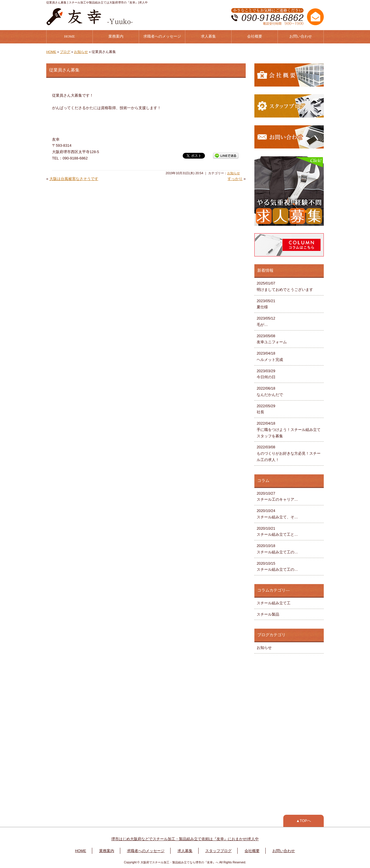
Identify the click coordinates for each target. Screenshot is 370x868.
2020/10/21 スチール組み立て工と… (277, 532)
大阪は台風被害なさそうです (74, 179)
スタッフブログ (218, 851)
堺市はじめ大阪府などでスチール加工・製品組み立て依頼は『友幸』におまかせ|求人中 (185, 839)
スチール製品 (268, 614)
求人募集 (208, 36)
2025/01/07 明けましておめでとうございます (285, 286)
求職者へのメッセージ (162, 36)
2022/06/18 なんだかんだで (270, 391)
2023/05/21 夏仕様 (266, 304)
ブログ (65, 52)
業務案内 (116, 36)
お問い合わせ (301, 36)
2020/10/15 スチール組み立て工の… (277, 567)
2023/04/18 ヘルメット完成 (270, 356)
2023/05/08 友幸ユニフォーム (272, 339)
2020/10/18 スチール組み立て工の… (277, 549)
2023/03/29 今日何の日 (266, 374)
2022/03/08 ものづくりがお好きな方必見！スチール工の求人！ (289, 453)
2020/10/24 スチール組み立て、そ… (277, 514)
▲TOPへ (304, 821)
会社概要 (255, 36)
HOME (70, 36)
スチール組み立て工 (274, 603)
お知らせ (81, 52)
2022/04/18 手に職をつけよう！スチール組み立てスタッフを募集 (289, 430)
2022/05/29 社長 (266, 409)
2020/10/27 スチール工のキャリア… (277, 497)
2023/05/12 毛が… (266, 321)
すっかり (235, 179)
